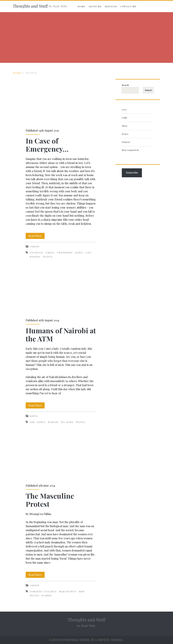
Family (50, 253)
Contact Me (128, 6)
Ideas (125, 126)
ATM (32, 422)
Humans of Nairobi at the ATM (61, 291)
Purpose (126, 142)
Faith (124, 118)
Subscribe (132, 173)
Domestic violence (43, 591)
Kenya (79, 253)
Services (111, 6)
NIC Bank (67, 422)
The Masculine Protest (61, 457)
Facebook (36, 253)
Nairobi (35, 257)
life (88, 253)
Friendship (65, 253)
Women (47, 595)
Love (124, 110)
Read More (36, 236)
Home (81, 6)
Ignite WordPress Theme (70, 640)
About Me (95, 6)
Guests (35, 246)
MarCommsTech (130, 150)
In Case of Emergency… (61, 102)
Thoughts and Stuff (30, 6)
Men (82, 591)
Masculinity (68, 591)
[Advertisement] (86, 37)
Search (125, 85)
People (48, 257)
